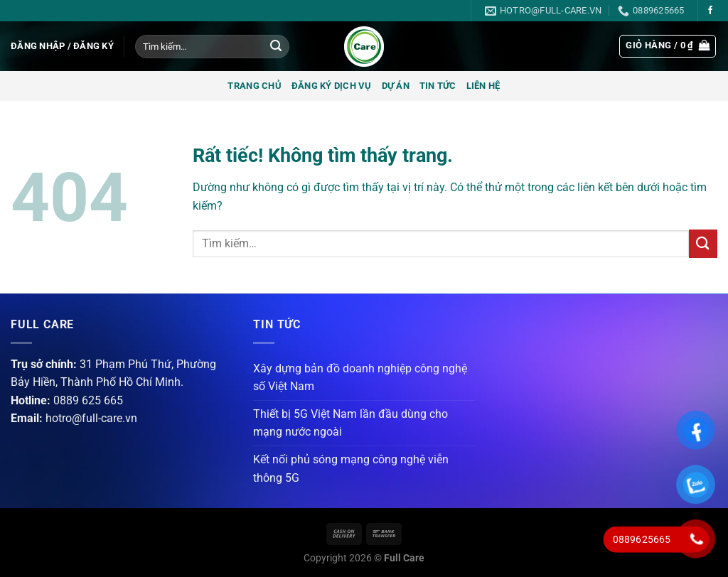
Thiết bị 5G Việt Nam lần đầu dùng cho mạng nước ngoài (350, 423)
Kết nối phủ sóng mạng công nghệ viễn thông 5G (351, 469)
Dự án (396, 86)
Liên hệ (483, 86)
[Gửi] (276, 47)
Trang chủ (254, 86)
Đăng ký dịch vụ (332, 86)
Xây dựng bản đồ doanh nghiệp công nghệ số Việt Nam (360, 378)
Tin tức (438, 86)
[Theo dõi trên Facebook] (710, 11)
